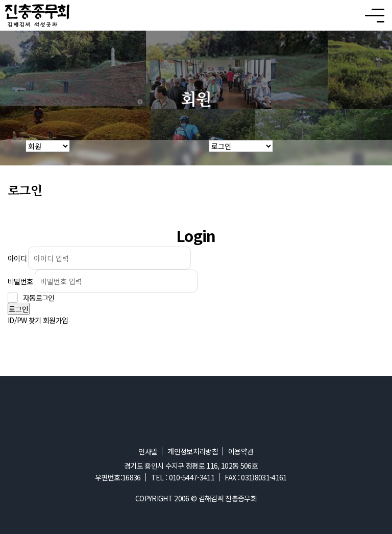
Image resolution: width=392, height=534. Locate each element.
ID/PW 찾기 (24, 320)
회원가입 (55, 320)
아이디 (17, 258)
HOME (13, 153)
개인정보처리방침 (193, 451)
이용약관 (241, 451)
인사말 (148, 451)
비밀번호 (20, 281)
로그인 (19, 309)
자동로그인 (39, 298)
